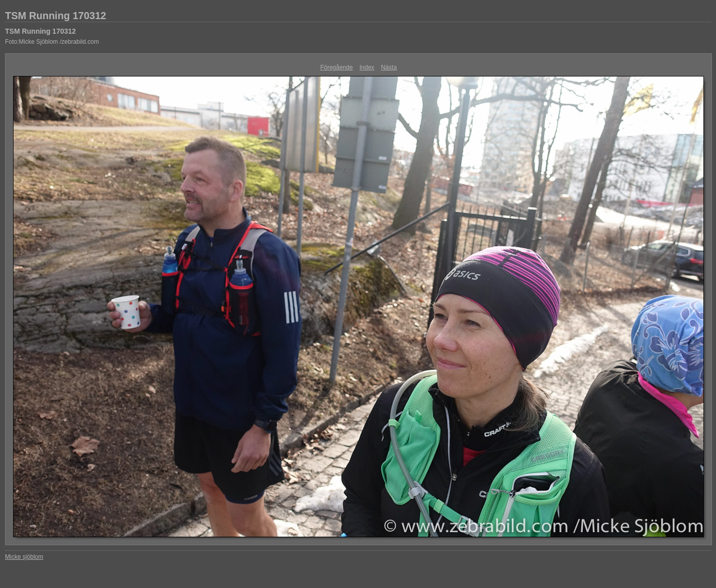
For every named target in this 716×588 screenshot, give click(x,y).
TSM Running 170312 (56, 16)
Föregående (337, 67)
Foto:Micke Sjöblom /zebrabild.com (52, 42)
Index (367, 67)
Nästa (389, 67)
